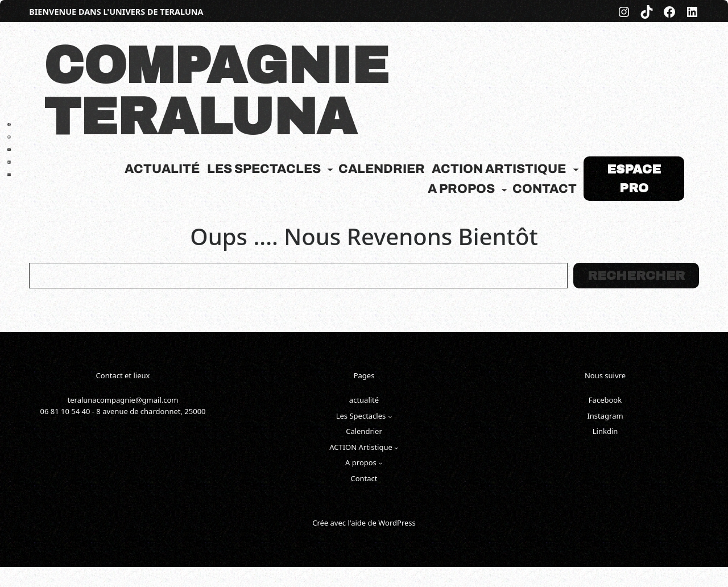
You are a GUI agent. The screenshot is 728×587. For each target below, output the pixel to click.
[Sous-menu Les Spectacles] (330, 169)
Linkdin (605, 431)
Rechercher (636, 276)
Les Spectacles (264, 169)
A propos (461, 189)
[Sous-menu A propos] (504, 189)
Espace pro (634, 179)
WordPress (397, 523)
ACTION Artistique (499, 169)
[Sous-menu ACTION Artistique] (576, 169)
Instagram (605, 416)
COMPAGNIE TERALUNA (216, 92)
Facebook (605, 400)
